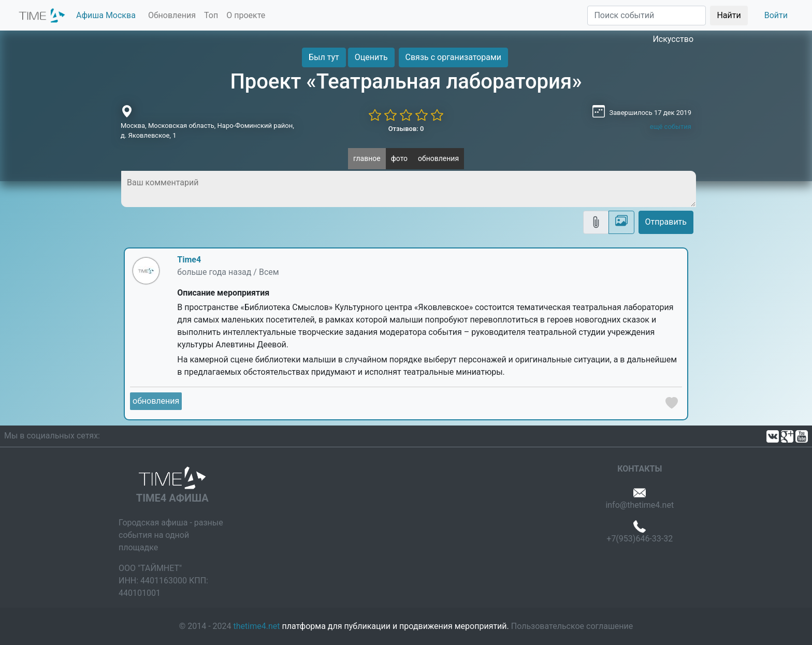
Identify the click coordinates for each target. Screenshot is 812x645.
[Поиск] (647, 16)
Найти (729, 15)
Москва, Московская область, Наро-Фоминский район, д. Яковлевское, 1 (207, 131)
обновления (438, 158)
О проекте (246, 15)
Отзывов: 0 (406, 129)
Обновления (172, 15)
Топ (211, 15)
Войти (776, 15)
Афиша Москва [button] (106, 15)
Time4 (189, 260)
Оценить (371, 57)
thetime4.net (257, 626)
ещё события (671, 127)
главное (367, 158)
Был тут (324, 57)
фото (399, 158)
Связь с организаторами (453, 57)
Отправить (666, 222)
